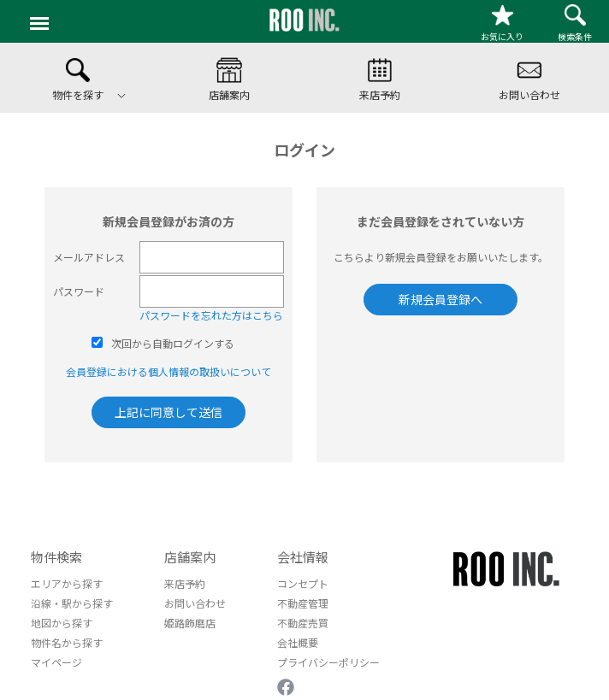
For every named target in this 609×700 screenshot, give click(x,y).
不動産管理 (303, 603)
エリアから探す (67, 583)
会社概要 (298, 642)
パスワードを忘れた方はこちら (211, 315)
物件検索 (56, 557)
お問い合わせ (195, 603)
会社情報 (303, 557)
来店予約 (185, 583)
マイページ (56, 662)
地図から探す (62, 623)
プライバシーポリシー (328, 662)
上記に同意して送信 (169, 412)
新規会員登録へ (440, 299)
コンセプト (303, 583)
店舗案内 (190, 557)
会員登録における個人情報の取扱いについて (169, 371)
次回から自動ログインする (173, 343)
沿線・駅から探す (72, 603)
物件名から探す (67, 642)
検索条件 (575, 24)
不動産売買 (303, 623)
